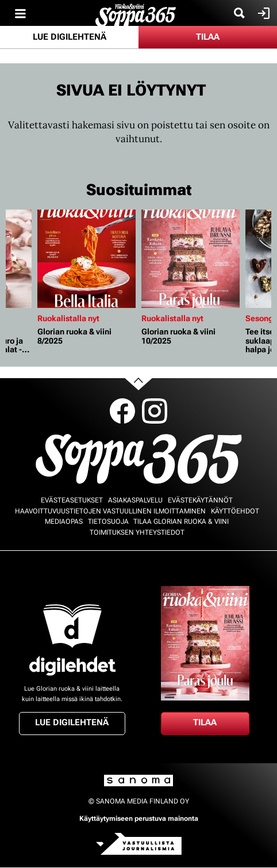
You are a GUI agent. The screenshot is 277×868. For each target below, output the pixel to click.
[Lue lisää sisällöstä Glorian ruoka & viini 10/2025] (191, 259)
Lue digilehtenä (70, 37)
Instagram (155, 411)
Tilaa (208, 37)
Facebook (122, 411)
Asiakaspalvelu (135, 500)
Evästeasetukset (72, 500)
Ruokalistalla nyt (68, 318)
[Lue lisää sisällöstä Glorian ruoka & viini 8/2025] (86, 259)
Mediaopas (64, 521)
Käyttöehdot (235, 511)
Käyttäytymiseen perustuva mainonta (139, 818)
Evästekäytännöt (200, 500)
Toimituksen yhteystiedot (137, 532)
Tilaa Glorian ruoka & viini (181, 521)
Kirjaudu (262, 13)
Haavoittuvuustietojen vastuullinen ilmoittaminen (110, 511)
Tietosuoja (108, 521)
